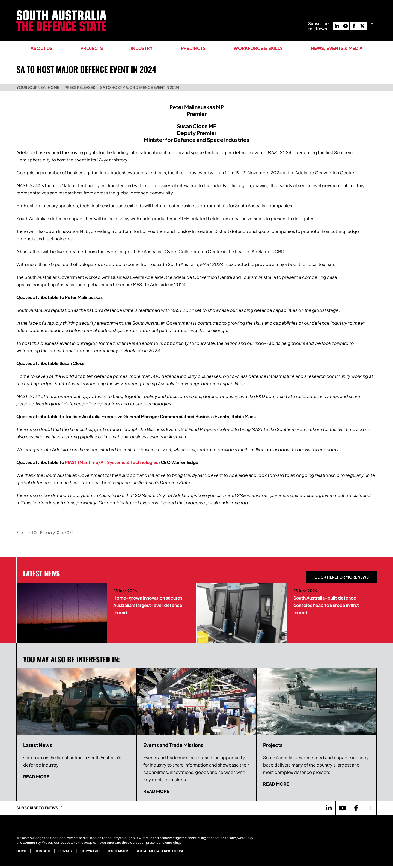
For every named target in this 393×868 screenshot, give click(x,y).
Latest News (41, 573)
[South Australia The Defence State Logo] (61, 12)
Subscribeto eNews (318, 26)
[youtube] (345, 26)
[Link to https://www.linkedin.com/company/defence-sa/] (329, 808)
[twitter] (362, 26)
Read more (36, 776)
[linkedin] (337, 26)
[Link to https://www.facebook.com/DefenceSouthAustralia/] (356, 808)
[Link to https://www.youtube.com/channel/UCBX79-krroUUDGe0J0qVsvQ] (342, 808)
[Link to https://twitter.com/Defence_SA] (370, 808)
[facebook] (354, 26)
